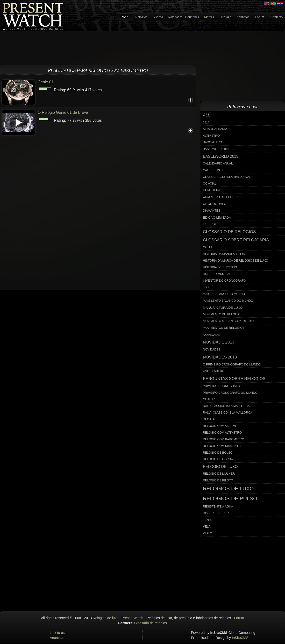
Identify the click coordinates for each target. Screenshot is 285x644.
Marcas (209, 17)
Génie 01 (46, 82)
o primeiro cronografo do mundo (232, 365)
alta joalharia (215, 129)
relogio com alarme (220, 426)
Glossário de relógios (151, 623)
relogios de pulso (230, 499)
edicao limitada (217, 218)
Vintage (226, 17)
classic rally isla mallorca (226, 177)
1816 (206, 122)
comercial (212, 190)
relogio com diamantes (223, 446)
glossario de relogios (229, 232)
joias (207, 287)
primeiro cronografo (221, 386)
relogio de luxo (220, 467)
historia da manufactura (224, 254)
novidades (212, 350)
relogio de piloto (218, 480)
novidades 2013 (220, 357)
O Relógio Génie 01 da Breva (63, 112)
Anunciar (57, 638)
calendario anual (218, 164)
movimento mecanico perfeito (228, 321)
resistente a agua (218, 507)
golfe (208, 247)
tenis (207, 520)
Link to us (57, 633)
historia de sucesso (220, 267)
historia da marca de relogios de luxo (235, 261)
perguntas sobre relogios (234, 379)
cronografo (215, 204)
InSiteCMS (240, 638)
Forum (260, 17)
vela (207, 527)
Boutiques (192, 17)
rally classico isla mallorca (228, 413)
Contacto (277, 17)
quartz (209, 399)
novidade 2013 (219, 342)
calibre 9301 (213, 170)
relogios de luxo (228, 489)
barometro (212, 142)
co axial (210, 184)
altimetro (211, 136)
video (207, 533)
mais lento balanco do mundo (228, 301)
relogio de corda (218, 459)
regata (209, 419)
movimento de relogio (222, 314)
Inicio (125, 17)
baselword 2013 (216, 149)
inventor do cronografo (224, 281)
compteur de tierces (221, 197)
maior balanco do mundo (224, 294)
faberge (210, 224)
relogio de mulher (219, 474)
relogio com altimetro (222, 433)
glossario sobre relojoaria (236, 240)
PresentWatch (132, 618)
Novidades (175, 17)
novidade (211, 335)
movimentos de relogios (224, 328)
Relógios (141, 17)
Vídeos (158, 17)
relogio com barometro (224, 439)
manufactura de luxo (223, 308)
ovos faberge (215, 371)
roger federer (216, 513)
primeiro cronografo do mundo (230, 393)
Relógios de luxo (106, 618)
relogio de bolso (218, 453)
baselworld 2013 (221, 156)
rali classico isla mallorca (226, 406)
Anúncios (243, 17)
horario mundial (217, 274)
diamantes (212, 211)
